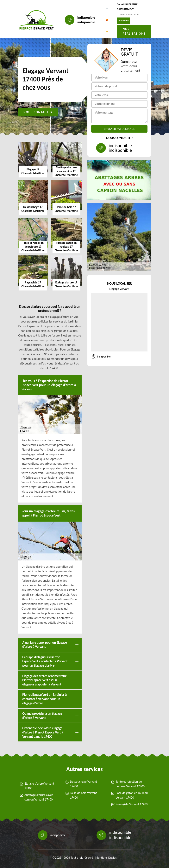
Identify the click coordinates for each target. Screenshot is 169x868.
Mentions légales (106, 858)
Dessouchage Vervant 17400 (83, 784)
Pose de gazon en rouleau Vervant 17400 (132, 795)
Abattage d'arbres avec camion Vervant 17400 (39, 797)
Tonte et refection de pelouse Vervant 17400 (130, 784)
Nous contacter (38, 112)
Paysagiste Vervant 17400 (132, 804)
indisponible (86, 17)
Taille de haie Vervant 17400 (83, 795)
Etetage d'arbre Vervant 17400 (39, 786)
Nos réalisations (134, 31)
